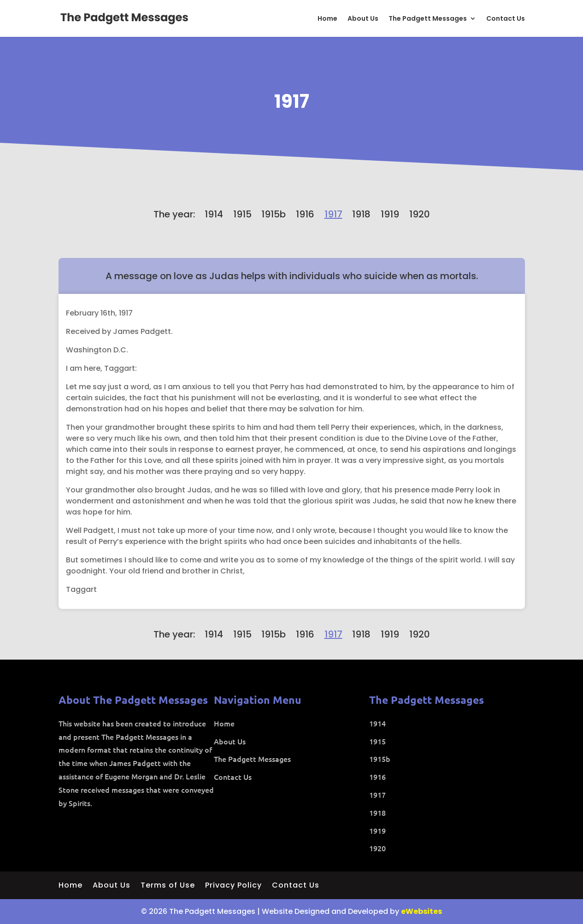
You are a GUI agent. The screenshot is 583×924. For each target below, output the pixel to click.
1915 (242, 214)
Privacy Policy (233, 886)
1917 (292, 101)
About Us (363, 19)
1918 (361, 214)
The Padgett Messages (428, 19)
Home (327, 19)
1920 (420, 214)
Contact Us (506, 19)
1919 (390, 214)
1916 (305, 214)
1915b (274, 214)
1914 (214, 214)
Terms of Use (168, 886)
